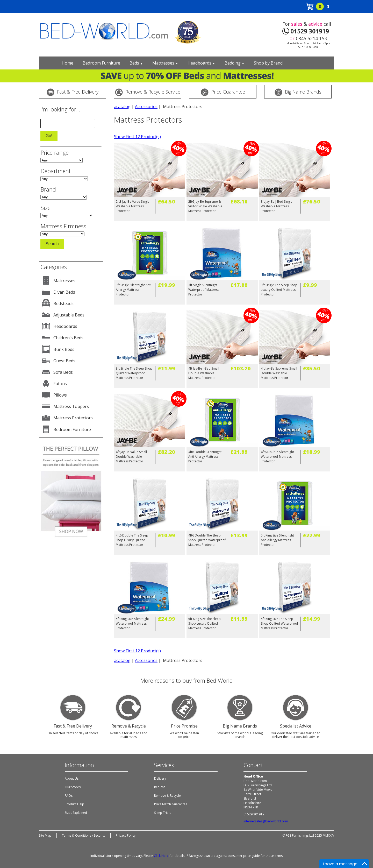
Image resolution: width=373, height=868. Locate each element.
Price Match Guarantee (171, 804)
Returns (160, 787)
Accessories (146, 107)
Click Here (161, 856)
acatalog (122, 107)
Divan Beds (64, 292)
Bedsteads (63, 304)
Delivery (160, 778)
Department (56, 171)
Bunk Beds (64, 349)
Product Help (74, 804)
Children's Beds (68, 338)
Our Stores (73, 787)
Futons (60, 384)
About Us (72, 778)
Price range (55, 152)
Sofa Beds (63, 372)
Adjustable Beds (69, 315)
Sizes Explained (76, 813)
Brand (48, 189)
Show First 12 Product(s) (137, 137)
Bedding (235, 63)
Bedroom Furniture (101, 63)
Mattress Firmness (63, 226)
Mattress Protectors (73, 418)
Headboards (201, 63)
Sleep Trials (163, 813)
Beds (136, 63)
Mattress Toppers (71, 406)
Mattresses (165, 63)
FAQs (69, 796)
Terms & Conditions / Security (84, 835)
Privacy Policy (126, 835)
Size (46, 208)
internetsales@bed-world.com (266, 821)
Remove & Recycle (167, 796)
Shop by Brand (268, 63)
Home (67, 63)
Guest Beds (64, 361)
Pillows (60, 395)
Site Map (45, 835)
